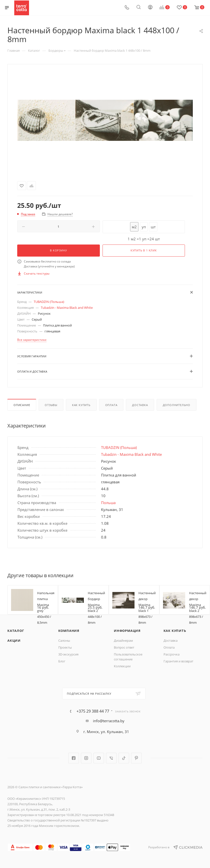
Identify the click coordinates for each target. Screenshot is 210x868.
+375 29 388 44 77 (93, 711)
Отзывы (51, 405)
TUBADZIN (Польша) (49, 302)
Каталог (16, 631)
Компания (69, 631)
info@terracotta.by (109, 721)
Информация (127, 631)
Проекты (65, 647)
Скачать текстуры (37, 273)
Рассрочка (172, 654)
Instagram (86, 758)
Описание (22, 405)
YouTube (99, 758)
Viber (111, 758)
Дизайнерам (123, 640)
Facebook (74, 758)
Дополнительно (177, 405)
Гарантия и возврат (178, 661)
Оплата (111, 405)
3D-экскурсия (68, 654)
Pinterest (136, 758)
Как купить (81, 405)
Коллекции (122, 666)
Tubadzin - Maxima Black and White (67, 308)
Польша (108, 503)
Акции (14, 640)
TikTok (124, 758)
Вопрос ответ (124, 647)
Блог (62, 661)
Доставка (140, 405)
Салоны (64, 640)
